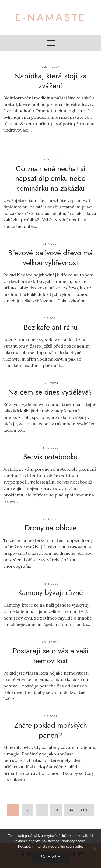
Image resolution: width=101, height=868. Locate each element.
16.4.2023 (50, 584)
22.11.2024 (51, 67)
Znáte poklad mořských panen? (51, 730)
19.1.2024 (51, 383)
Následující (79, 810)
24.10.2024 (51, 159)
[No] (94, 849)
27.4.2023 (51, 519)
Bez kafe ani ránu (51, 327)
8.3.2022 (50, 716)
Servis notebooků (50, 457)
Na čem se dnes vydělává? (50, 392)
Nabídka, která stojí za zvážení (50, 81)
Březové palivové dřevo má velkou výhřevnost (50, 257)
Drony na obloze (51, 528)
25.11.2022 (51, 642)
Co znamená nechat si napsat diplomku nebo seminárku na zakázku (50, 178)
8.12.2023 (50, 448)
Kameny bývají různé (50, 593)
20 (56, 810)
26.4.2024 (51, 244)
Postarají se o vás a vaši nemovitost (50, 656)
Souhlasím (51, 857)
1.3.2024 (51, 318)
